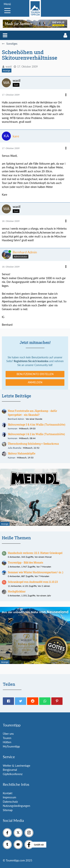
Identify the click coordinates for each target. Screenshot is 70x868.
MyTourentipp (11, 746)
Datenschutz (10, 802)
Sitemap (8, 810)
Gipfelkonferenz (13, 774)
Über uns (8, 734)
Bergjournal (10, 770)
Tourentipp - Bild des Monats (25, 562)
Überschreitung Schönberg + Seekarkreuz (33, 444)
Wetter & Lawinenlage (17, 766)
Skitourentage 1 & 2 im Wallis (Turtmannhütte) (36, 434)
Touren (7, 738)
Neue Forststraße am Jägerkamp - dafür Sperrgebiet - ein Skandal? (32, 413)
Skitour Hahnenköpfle (22, 453)
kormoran (13, 428)
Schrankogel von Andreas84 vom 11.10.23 (33, 582)
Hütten (7, 742)
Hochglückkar (17, 591)
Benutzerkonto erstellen (35, 374)
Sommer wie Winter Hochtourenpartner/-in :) (36, 572)
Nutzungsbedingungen (16, 806)
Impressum (9, 797)
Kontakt (8, 793)
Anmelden (35, 382)
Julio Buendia (15, 448)
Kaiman (12, 458)
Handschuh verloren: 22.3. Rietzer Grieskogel (35, 553)
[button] (5, 35)
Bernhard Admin (16, 419)
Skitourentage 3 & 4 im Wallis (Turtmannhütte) (37, 425)
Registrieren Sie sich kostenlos (31, 361)
